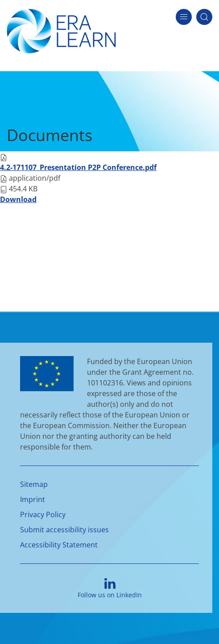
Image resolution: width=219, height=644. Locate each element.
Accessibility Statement (59, 545)
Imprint (33, 499)
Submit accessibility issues (64, 530)
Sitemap (34, 484)
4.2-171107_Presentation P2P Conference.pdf (78, 167)
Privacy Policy (43, 514)
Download (18, 199)
